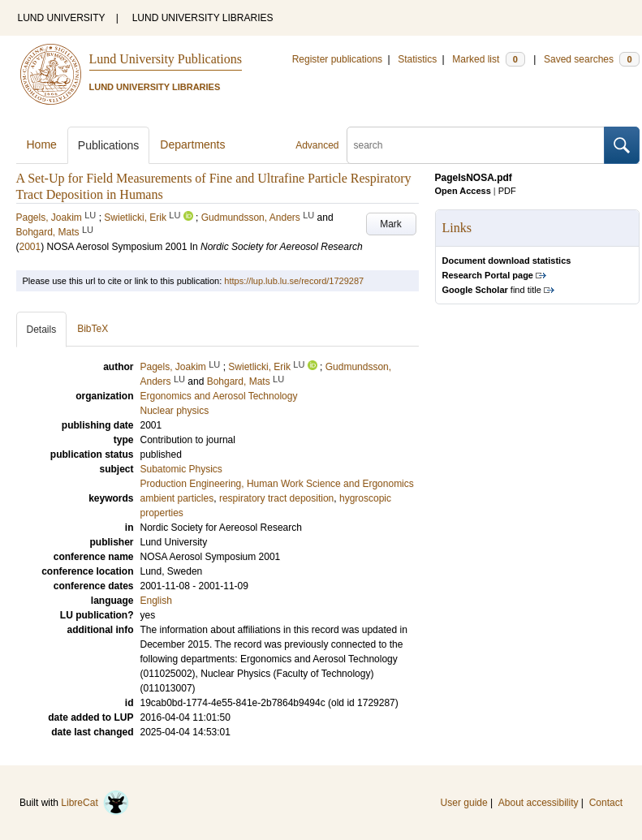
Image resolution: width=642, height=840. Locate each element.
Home (42, 144)
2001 (30, 247)
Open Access (463, 191)
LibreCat (95, 803)
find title (492, 290)
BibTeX (93, 329)
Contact (606, 803)
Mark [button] (391, 224)
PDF (507, 191)
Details (42, 330)
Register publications (337, 59)
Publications (109, 145)
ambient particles (177, 498)
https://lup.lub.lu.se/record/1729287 (294, 281)
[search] (476, 145)
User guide (464, 803)
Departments (192, 144)
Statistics (417, 59)
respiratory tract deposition (276, 498)
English (156, 601)
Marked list (488, 59)
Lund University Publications (166, 59)
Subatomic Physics (181, 469)
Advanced (317, 145)
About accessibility (539, 803)
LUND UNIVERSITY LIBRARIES (203, 18)
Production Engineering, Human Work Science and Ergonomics (277, 484)
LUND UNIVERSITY (62, 18)
